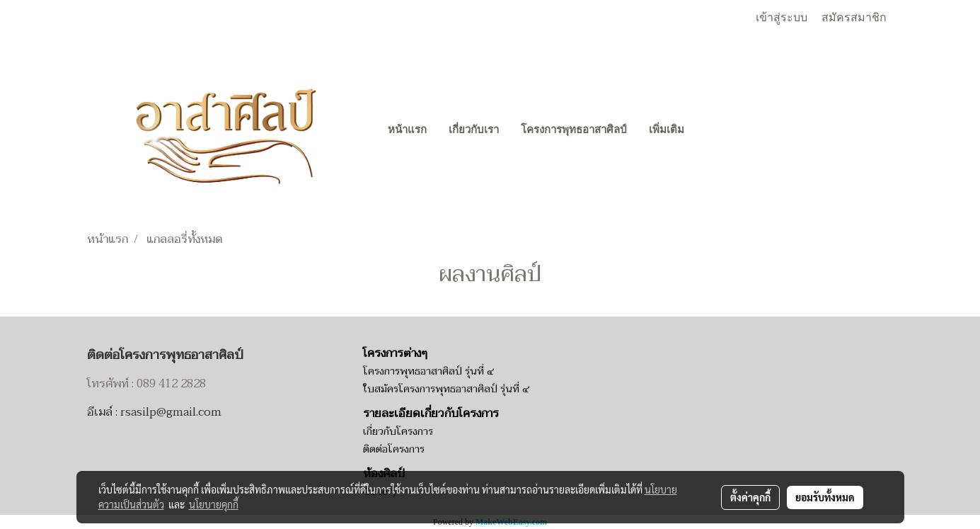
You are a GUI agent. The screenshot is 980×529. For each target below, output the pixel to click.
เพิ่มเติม (667, 130)
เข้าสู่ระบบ (782, 17)
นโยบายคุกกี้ (214, 504)
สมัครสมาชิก (854, 17)
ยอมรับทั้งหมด (825, 497)
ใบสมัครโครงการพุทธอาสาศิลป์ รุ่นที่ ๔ (446, 389)
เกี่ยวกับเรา (474, 130)
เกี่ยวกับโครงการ (398, 432)
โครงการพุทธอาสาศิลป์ (574, 130)
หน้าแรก (407, 130)
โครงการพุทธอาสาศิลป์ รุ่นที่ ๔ (428, 371)
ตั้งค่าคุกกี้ (750, 497)
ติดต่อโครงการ (394, 449)
